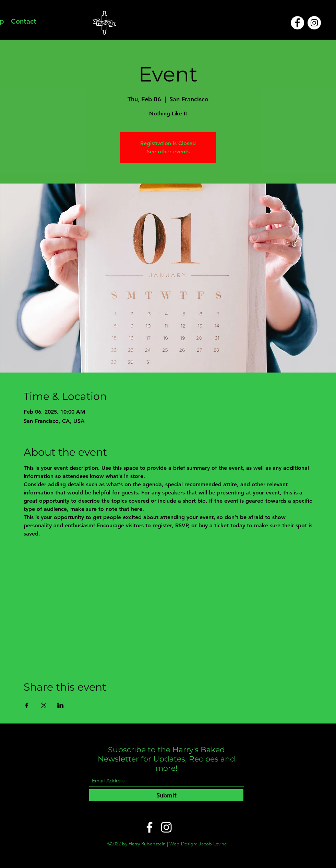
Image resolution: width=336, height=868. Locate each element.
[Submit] (166, 795)
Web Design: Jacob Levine (198, 844)
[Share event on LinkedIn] (61, 705)
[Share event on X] (44, 705)
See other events (168, 152)
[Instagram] (314, 23)
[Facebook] (297, 23)
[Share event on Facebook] (27, 705)
